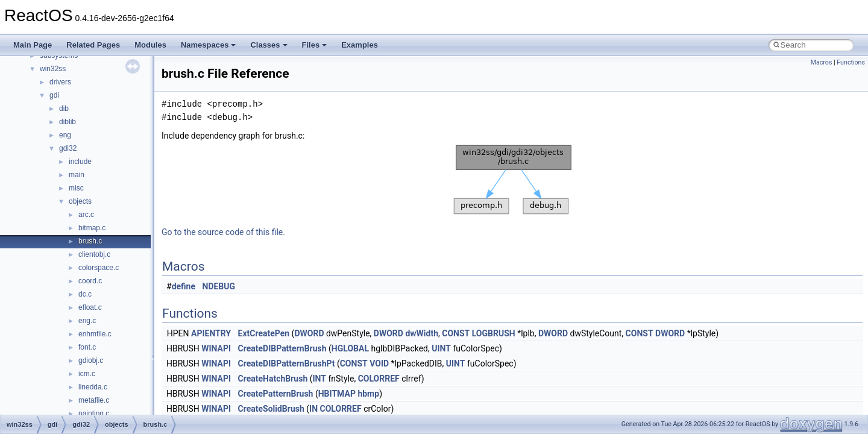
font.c (87, 347)
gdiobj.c (91, 360)
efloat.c (90, 307)
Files (315, 45)
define (184, 286)
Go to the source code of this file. (223, 232)
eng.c (87, 321)
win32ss (53, 69)
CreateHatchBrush (273, 379)
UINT (441, 348)
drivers (60, 82)
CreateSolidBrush (271, 409)
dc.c (85, 294)
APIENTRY (211, 333)
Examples (360, 45)
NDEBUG (219, 286)
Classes (269, 45)
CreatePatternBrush (276, 394)
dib (64, 108)
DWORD (309, 333)
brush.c (90, 241)
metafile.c (94, 400)
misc (76, 188)
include (80, 162)
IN (313, 409)
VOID (379, 363)
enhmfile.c (95, 334)
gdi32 (68, 148)
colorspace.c (99, 268)
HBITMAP (337, 394)
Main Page (33, 45)
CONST (456, 333)
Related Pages (93, 45)
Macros (822, 62)
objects (80, 201)
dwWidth (422, 333)
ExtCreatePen (264, 333)
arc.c (86, 215)
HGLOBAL (350, 348)
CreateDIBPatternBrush (282, 348)
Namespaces (209, 45)
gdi (54, 95)
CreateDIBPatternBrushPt (287, 363)
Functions (851, 62)
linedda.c (93, 387)
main (77, 175)
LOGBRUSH (494, 333)
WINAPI (216, 348)
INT (319, 379)
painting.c (94, 414)
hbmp (368, 394)
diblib (68, 122)
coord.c (90, 281)
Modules (150, 45)
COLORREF (379, 379)
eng (65, 135)
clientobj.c (94, 254)
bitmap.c (92, 228)
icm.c (87, 374)
